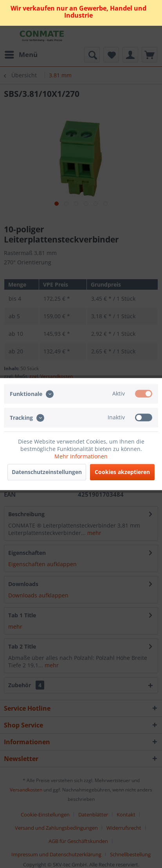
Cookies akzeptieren (122, 472)
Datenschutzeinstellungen (47, 472)
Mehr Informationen (81, 456)
